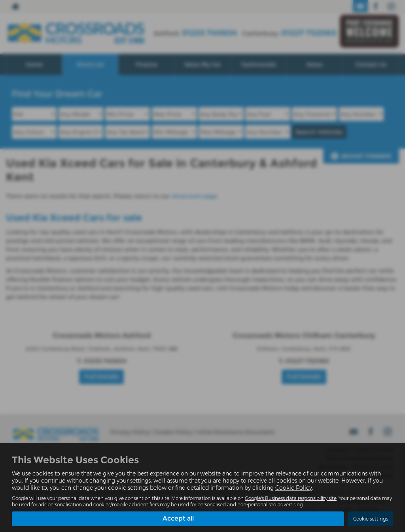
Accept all (178, 518)
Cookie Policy (294, 488)
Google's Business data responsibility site (291, 498)
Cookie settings (371, 519)
